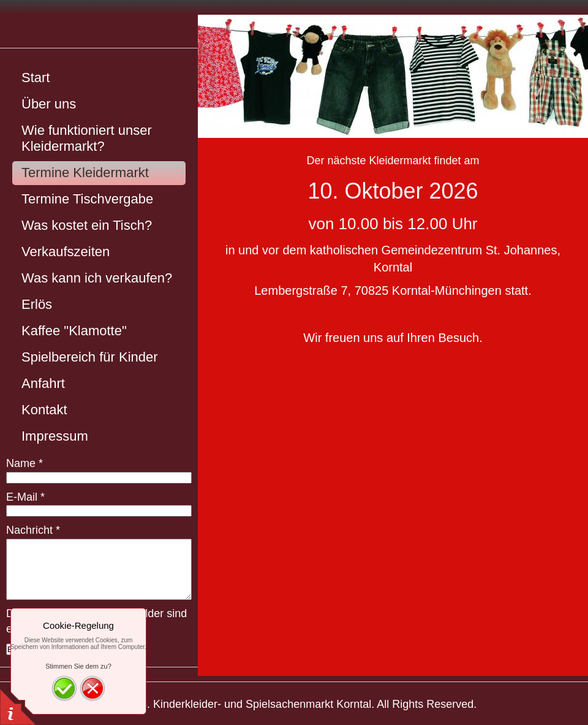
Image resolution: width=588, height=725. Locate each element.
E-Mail (25, 497)
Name (24, 463)
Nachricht (33, 530)
